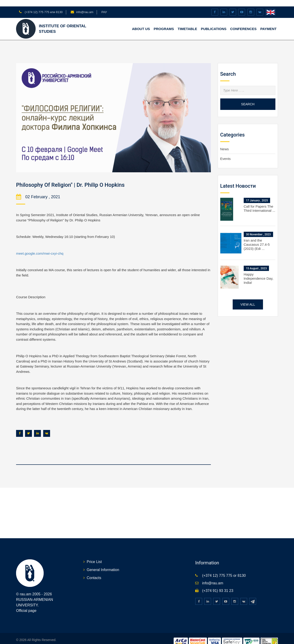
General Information (103, 563)
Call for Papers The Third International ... (260, 202)
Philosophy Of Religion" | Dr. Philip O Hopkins (85, 178)
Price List (94, 555)
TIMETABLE (188, 22)
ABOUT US (141, 22)
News (225, 142)
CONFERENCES (243, 22)
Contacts (94, 571)
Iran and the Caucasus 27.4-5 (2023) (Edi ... (257, 238)
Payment (268, 22)
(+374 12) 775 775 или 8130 (43, 6)
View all (248, 298)
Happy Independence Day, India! (259, 272)
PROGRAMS (164, 22)
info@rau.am (85, 6)
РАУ (104, 6)
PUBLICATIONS (213, 22)
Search (248, 98)
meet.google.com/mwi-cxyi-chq (40, 247)
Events (226, 152)
